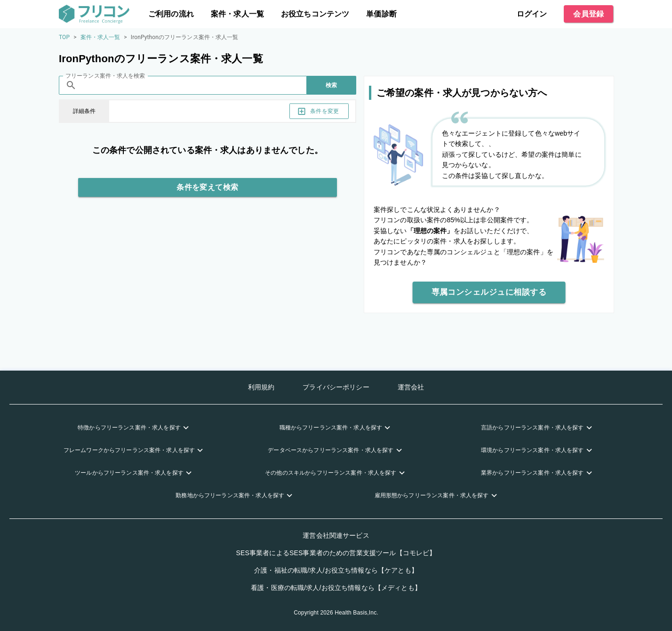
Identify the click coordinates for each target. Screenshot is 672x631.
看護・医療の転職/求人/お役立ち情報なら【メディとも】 (336, 588)
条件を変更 (319, 111)
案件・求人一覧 (237, 14)
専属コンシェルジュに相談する (489, 292)
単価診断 (381, 14)
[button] (134, 428)
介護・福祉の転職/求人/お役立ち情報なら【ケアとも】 (336, 570)
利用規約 (261, 387)
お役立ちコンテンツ (315, 14)
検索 (332, 85)
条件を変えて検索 (208, 187)
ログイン (532, 14)
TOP (64, 37)
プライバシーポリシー (336, 387)
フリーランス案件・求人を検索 (105, 76)
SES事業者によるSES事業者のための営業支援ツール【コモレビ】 (336, 553)
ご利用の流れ (171, 14)
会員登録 (588, 14)
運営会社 (411, 387)
